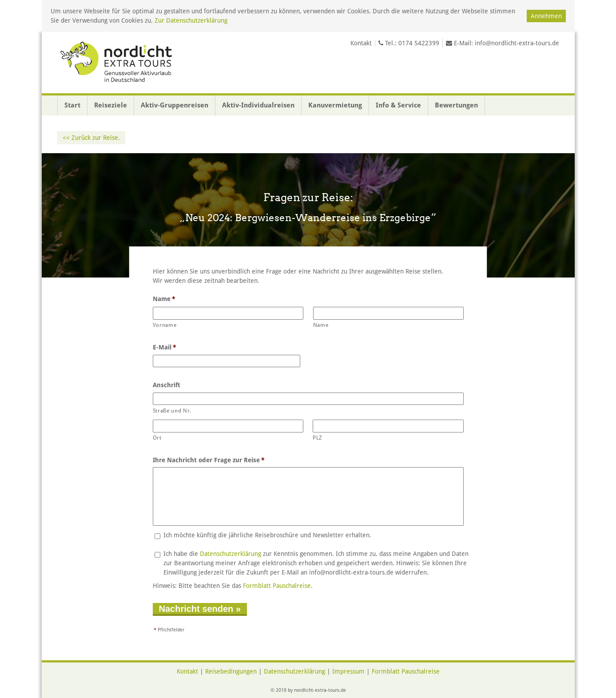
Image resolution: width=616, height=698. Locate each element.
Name (164, 299)
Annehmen (546, 16)
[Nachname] (389, 313)
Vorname (165, 325)
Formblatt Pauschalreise (277, 586)
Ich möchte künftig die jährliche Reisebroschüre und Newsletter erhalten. (267, 535)
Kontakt (361, 43)
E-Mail (165, 347)
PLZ (317, 438)
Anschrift (167, 385)
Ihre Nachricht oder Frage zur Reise (209, 460)
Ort (157, 438)
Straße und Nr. (172, 411)
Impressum (348, 671)
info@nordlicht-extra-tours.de (517, 43)
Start (72, 105)
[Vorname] (228, 313)
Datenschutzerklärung (231, 554)
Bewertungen (456, 105)
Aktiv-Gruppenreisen (175, 105)
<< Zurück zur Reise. (91, 138)
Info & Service (398, 105)
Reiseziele (111, 105)
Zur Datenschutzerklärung (191, 20)
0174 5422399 (419, 43)
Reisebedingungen (231, 671)
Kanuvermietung (335, 105)
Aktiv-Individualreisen (258, 105)
